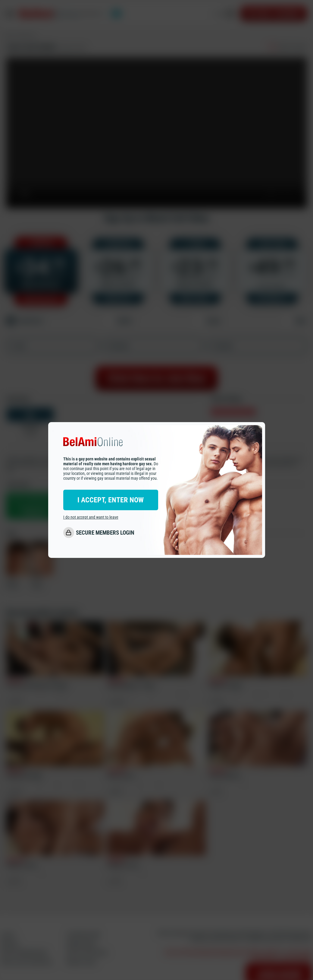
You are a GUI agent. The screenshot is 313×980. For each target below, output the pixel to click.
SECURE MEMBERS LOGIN (105, 533)
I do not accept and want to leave (91, 517)
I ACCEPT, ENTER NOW (111, 500)
